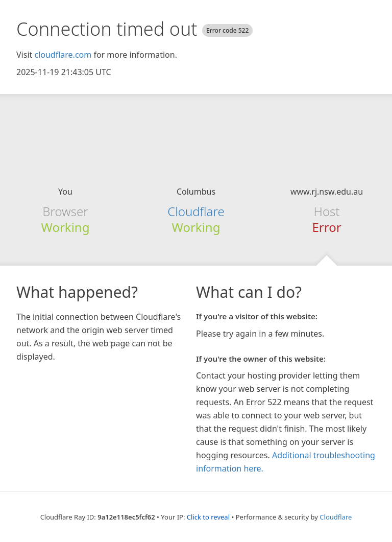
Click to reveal (208, 517)
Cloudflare (196, 211)
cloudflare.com (63, 55)
